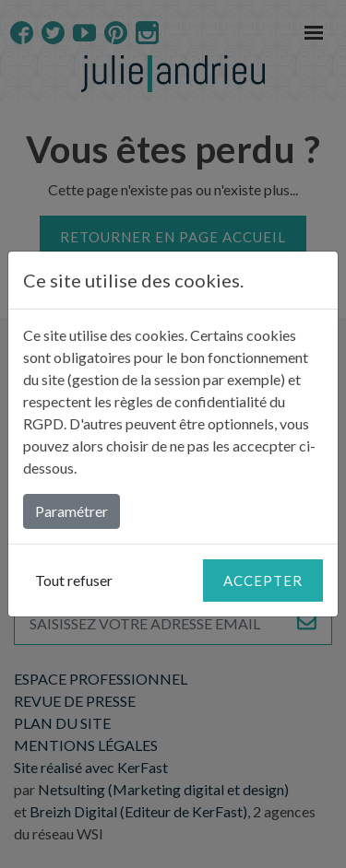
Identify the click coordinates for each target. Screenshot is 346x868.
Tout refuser (74, 580)
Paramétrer (72, 511)
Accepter (263, 581)
